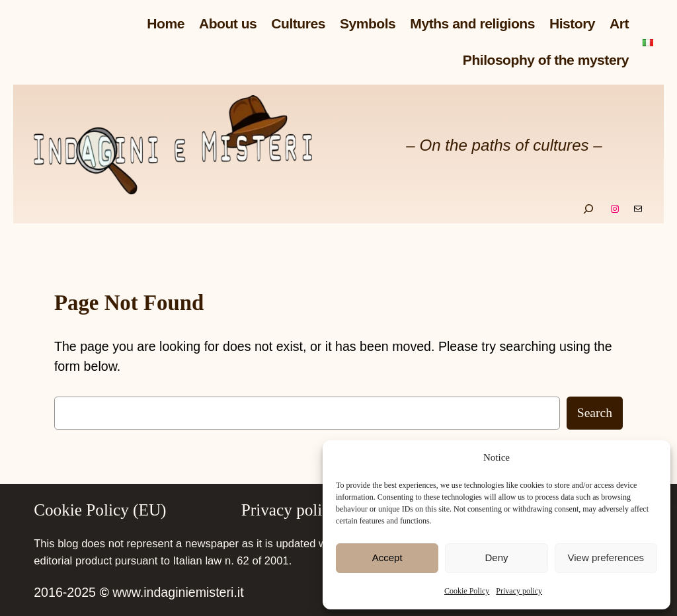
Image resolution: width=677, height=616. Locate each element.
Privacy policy (519, 591)
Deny (496, 558)
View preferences (606, 558)
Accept (387, 558)
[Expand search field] (588, 209)
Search (595, 413)
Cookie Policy (467, 591)
